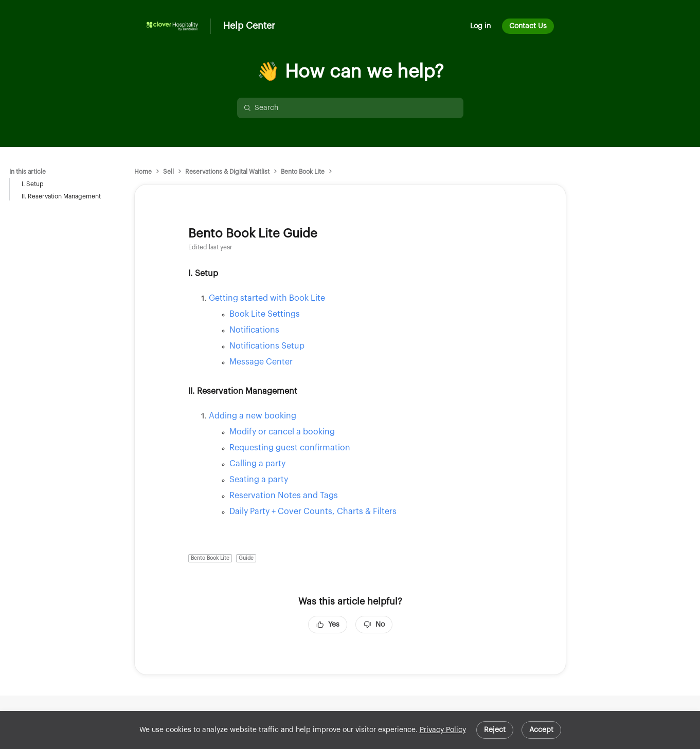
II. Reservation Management (61, 196)
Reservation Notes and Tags (284, 496)
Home (143, 172)
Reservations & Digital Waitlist (227, 172)
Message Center (261, 362)
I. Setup (33, 184)
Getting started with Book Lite (267, 298)
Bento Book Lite (303, 172)
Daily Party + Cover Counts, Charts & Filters (313, 511)
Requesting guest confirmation (290, 448)
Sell (168, 172)
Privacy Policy (443, 730)
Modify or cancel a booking (282, 432)
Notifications (254, 330)
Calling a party (257, 464)
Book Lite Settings (265, 314)
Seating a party (259, 480)
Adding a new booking (253, 416)
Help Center (249, 26)
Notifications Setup (267, 346)
